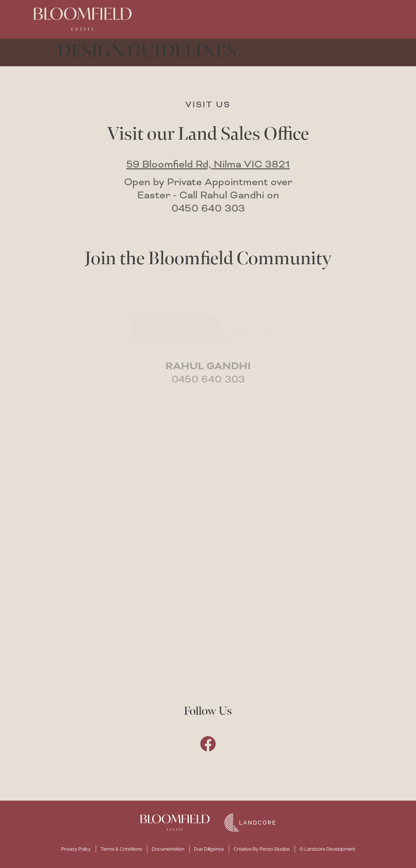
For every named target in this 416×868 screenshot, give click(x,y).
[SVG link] (175, 823)
